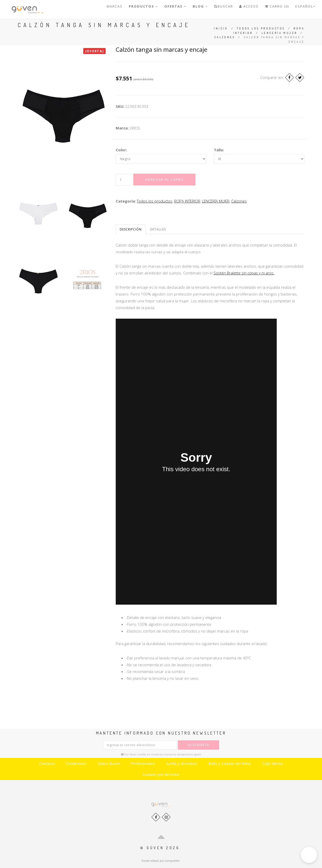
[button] (309, 855)
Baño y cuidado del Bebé (230, 763)
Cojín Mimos (273, 763)
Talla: (219, 150)
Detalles (158, 229)
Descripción (131, 229)
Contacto (47, 763)
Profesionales (143, 763)
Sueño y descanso (182, 763)
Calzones (225, 37)
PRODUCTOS (143, 6)
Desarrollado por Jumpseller (161, 861)
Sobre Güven (109, 763)
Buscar (224, 6)
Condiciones (76, 763)
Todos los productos (261, 28)
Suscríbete (198, 745)
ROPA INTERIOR (187, 201)
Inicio (221, 28)
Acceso (249, 6)
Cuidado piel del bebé (161, 775)
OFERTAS (175, 6)
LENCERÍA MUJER (279, 33)
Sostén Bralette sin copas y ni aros (244, 273)
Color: (121, 150)
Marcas (115, 6)
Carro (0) (277, 6)
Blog (200, 6)
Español (305, 6)
